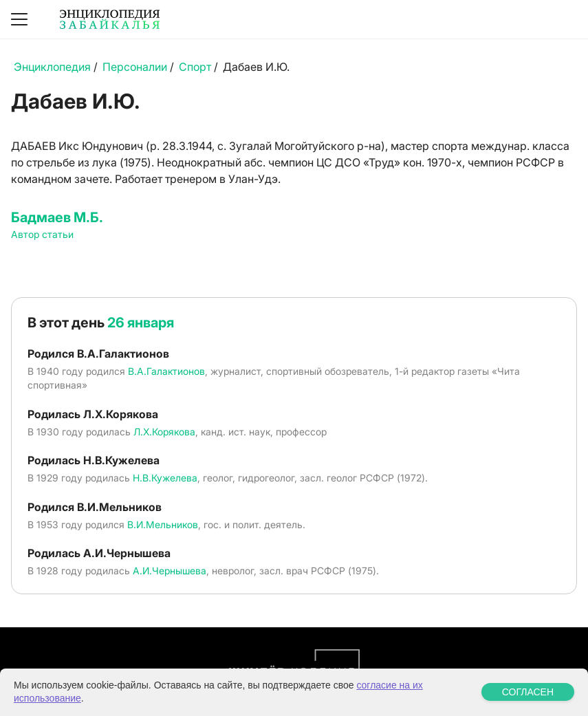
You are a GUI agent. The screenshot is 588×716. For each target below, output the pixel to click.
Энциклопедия (52, 67)
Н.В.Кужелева (165, 478)
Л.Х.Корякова (164, 432)
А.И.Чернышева (170, 571)
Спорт (195, 67)
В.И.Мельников (163, 524)
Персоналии (135, 67)
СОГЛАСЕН (528, 692)
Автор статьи (42, 234)
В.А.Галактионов (166, 371)
